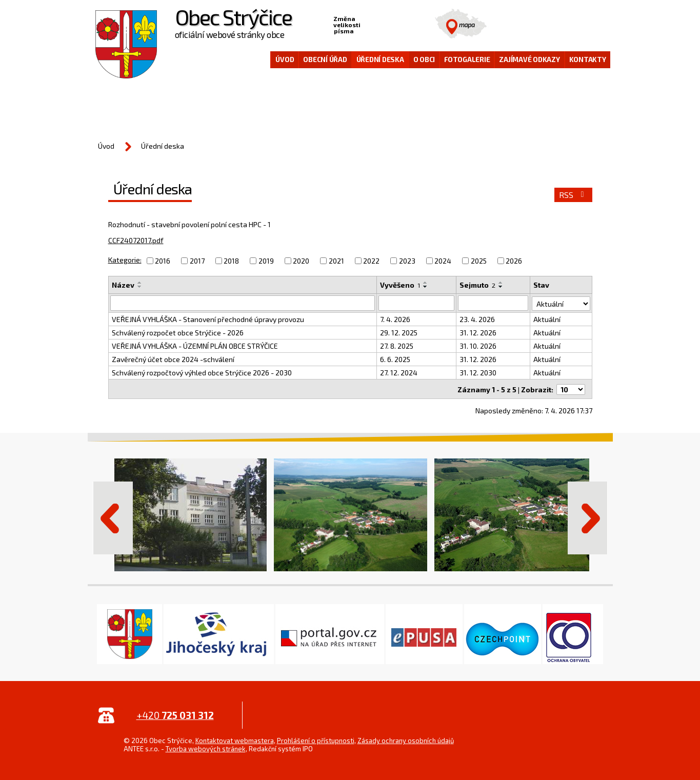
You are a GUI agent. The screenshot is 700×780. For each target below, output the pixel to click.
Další (588, 517)
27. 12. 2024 (399, 373)
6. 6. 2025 (395, 359)
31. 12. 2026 (478, 333)
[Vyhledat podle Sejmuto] (493, 303)
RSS (573, 195)
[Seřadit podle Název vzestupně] (140, 283)
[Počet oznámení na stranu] (571, 388)
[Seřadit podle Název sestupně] (140, 287)
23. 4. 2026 (477, 319)
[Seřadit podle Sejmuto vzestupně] (501, 283)
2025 (479, 261)
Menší (369, 24)
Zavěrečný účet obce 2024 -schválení (173, 359)
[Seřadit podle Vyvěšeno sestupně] (426, 287)
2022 (371, 261)
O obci (424, 59)
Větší (401, 24)
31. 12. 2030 (478, 373)
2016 (163, 261)
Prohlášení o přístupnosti (316, 739)
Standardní (385, 24)
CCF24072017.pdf (136, 240)
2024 (443, 261)
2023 (407, 261)
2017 (197, 261)
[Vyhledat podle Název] (243, 303)
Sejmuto (477, 285)
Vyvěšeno (400, 285)
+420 (175, 714)
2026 (514, 261)
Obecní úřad (325, 59)
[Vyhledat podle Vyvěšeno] (416, 303)
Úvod (285, 59)
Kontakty (588, 59)
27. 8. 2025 (397, 346)
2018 (231, 261)
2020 (301, 261)
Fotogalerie (467, 59)
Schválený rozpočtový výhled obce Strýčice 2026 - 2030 (202, 373)
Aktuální (547, 319)
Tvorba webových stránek (206, 748)
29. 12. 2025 (399, 333)
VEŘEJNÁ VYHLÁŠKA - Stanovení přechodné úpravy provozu (208, 319)
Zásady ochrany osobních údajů (406, 739)
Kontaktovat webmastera (235, 739)
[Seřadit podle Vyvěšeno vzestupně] (426, 283)
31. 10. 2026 (478, 346)
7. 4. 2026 (395, 319)
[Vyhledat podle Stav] (561, 303)
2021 (336, 261)
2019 (266, 261)
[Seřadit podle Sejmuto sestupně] (501, 287)
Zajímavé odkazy (529, 59)
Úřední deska (380, 59)
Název (123, 285)
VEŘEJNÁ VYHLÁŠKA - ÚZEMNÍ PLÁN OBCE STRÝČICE (195, 346)
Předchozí (113, 517)
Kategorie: (125, 260)
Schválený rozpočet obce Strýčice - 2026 (178, 333)
